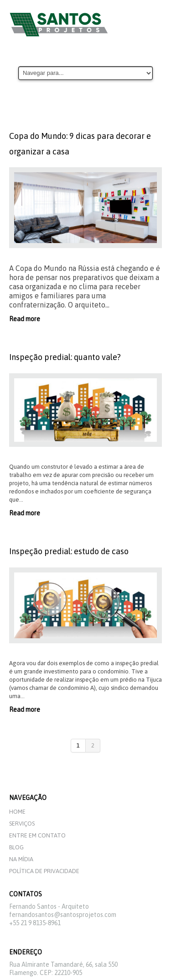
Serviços (22, 824)
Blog (16, 847)
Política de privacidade (44, 871)
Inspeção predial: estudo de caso (69, 551)
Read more (25, 319)
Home (17, 812)
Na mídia (21, 859)
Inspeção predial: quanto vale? (65, 357)
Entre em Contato (37, 835)
